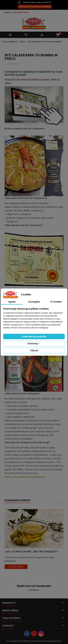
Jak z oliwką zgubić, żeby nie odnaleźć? (31, 552)
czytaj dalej (16, 567)
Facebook (34, 590)
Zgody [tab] (12, 302)
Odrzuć (34, 350)
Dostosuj (34, 343)
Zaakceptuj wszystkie (34, 337)
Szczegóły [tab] (34, 302)
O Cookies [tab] (56, 302)
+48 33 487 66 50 (20, 12)
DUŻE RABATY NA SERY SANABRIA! (35, 7)
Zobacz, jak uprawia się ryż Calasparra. (25, 477)
